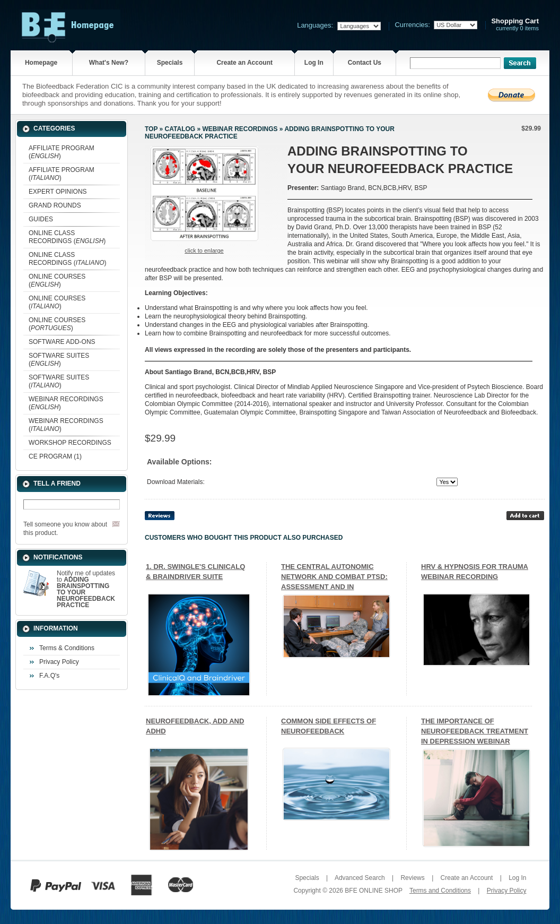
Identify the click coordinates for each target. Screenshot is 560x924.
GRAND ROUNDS (55, 205)
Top (151, 129)
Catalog (180, 129)
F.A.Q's (49, 676)
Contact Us (365, 63)
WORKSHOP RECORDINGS (70, 443)
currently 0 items (515, 25)
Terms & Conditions (67, 648)
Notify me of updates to (86, 589)
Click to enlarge (204, 251)
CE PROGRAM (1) (55, 456)
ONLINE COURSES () (57, 280)
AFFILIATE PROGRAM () (62, 152)
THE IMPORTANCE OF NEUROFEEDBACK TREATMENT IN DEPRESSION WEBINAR (475, 731)
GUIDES (41, 219)
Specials (170, 63)
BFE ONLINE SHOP (373, 891)
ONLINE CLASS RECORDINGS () (67, 237)
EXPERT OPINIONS (58, 192)
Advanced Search (360, 878)
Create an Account (244, 63)
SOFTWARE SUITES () (59, 360)
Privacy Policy (59, 662)
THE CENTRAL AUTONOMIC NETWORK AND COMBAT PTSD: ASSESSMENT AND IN (334, 577)
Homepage (41, 63)
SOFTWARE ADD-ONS (62, 342)
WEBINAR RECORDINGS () (66, 403)
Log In (314, 63)
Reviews (412, 878)
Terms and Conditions (440, 891)
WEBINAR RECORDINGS (240, 129)
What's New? (109, 63)
